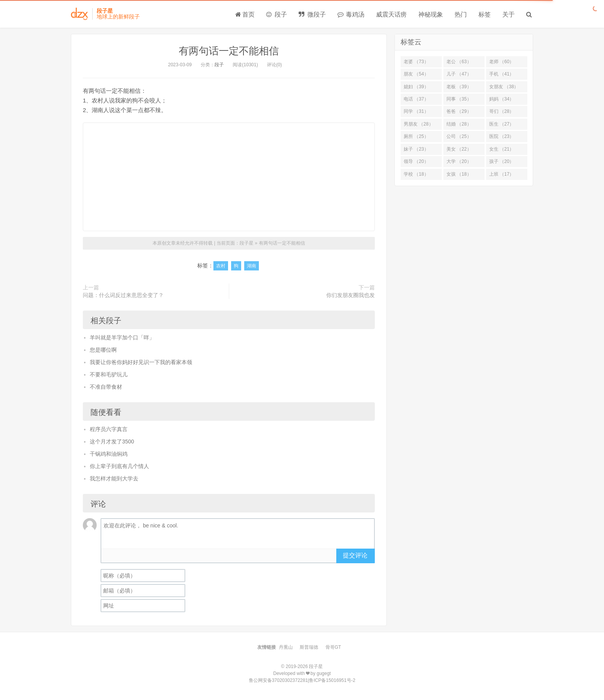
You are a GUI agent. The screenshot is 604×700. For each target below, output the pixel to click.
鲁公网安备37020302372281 (278, 680)
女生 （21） (502, 149)
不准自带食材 (106, 387)
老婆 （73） (416, 62)
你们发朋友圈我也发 (351, 295)
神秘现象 (431, 14)
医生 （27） (502, 124)
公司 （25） (459, 136)
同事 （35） (459, 99)
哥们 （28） (502, 111)
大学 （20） (459, 161)
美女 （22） (459, 149)
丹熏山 (286, 647)
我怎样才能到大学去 (114, 478)
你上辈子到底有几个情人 (119, 466)
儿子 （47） (459, 74)
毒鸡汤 (351, 14)
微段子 (312, 14)
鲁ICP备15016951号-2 (332, 680)
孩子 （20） (502, 161)
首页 (245, 14)
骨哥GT (333, 647)
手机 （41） (502, 74)
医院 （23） (502, 136)
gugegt (324, 673)
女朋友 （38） (504, 87)
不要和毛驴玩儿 (109, 374)
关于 (508, 14)
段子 (277, 14)
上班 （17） (502, 174)
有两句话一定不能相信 (229, 51)
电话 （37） (416, 99)
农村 (221, 266)
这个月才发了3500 (112, 441)
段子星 (247, 243)
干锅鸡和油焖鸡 (109, 454)
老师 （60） (502, 62)
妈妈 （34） (502, 99)
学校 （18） (416, 174)
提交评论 (355, 555)
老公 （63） (459, 62)
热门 (461, 14)
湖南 (252, 266)
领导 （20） (416, 161)
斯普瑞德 (309, 647)
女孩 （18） (459, 174)
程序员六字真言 (109, 429)
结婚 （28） (459, 124)
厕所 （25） (416, 136)
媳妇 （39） (416, 87)
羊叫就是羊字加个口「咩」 (122, 337)
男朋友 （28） (419, 124)
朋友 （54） (416, 74)
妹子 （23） (416, 149)
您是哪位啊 (103, 350)
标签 (485, 14)
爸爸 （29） (459, 111)
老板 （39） (459, 87)
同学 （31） (416, 111)
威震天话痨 (391, 14)
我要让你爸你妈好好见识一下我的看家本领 (141, 362)
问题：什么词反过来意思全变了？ (123, 295)
